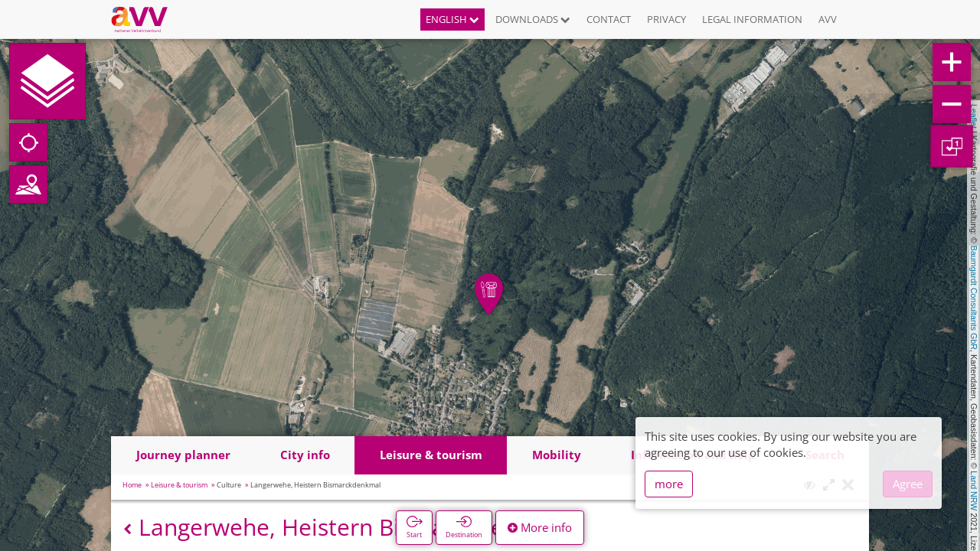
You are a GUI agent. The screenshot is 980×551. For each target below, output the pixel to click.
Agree (908, 484)
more (669, 484)
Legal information (752, 19)
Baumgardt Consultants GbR (974, 298)
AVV (828, 19)
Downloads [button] (533, 19)
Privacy (666, 19)
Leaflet (974, 116)
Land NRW (974, 491)
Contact (609, 19)
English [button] (452, 19)
